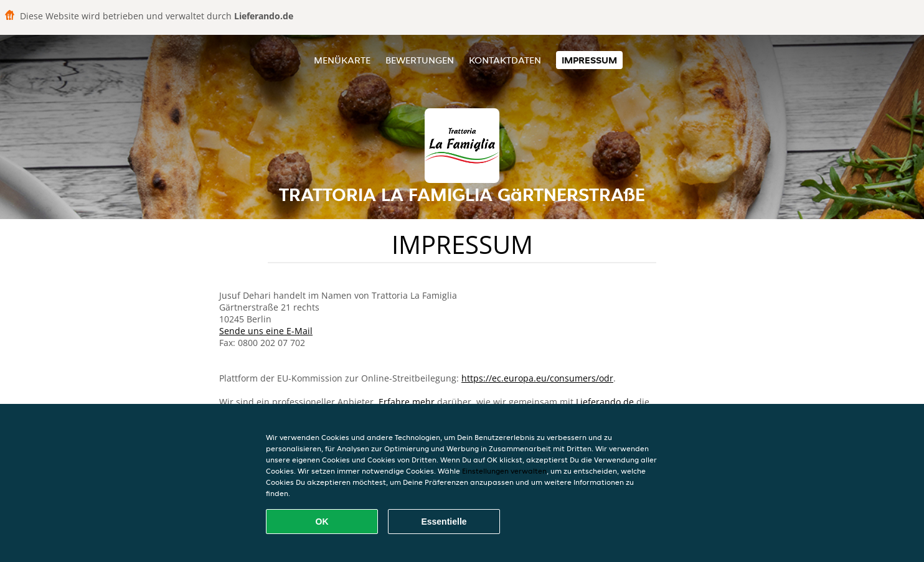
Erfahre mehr (407, 402)
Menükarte (342, 60)
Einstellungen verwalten (504, 471)
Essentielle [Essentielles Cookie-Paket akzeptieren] (444, 522)
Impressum (589, 60)
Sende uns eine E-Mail (266, 331)
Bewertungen (420, 60)
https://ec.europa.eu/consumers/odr (537, 378)
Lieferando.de (605, 402)
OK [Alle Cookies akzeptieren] (322, 522)
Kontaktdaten (505, 60)
